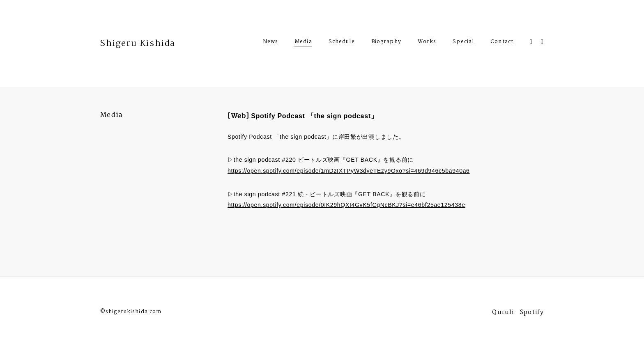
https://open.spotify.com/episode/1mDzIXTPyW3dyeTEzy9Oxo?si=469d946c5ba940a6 (349, 171)
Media (303, 42)
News (270, 43)
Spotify (532, 313)
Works (427, 43)
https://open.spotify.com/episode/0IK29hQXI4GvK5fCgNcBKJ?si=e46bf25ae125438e (346, 205)
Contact (502, 43)
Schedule (342, 43)
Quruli (503, 313)
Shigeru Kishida (138, 44)
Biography (386, 43)
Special (463, 43)
